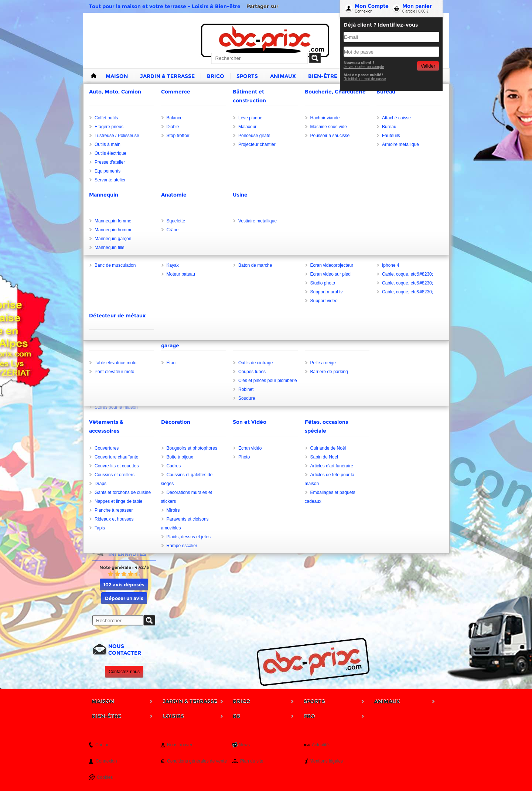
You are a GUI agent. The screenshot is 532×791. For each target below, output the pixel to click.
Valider (428, 66)
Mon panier (417, 6)
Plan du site (252, 761)
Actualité (320, 745)
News (244, 745)
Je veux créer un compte (364, 67)
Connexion (364, 11)
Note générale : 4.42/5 (124, 567)
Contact (103, 745)
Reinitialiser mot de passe (365, 79)
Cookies (105, 777)
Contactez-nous (124, 672)
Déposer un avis (124, 598)
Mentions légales (326, 761)
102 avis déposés (124, 584)
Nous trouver (180, 745)
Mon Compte (372, 6)
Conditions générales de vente (197, 761)
